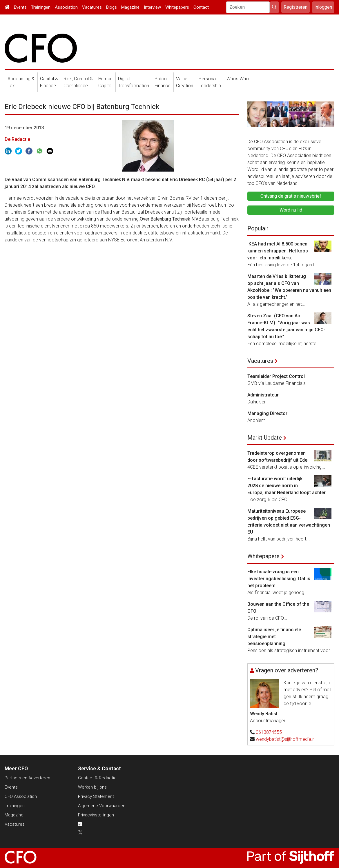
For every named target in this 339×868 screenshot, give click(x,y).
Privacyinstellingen (96, 815)
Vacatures (92, 7)
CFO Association (21, 796)
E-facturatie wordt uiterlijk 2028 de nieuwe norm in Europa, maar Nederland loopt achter (287, 486)
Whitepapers (177, 7)
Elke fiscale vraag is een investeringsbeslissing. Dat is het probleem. (279, 579)
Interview (152, 7)
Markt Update (265, 438)
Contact (201, 7)
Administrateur (263, 395)
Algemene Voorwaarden (102, 806)
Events (20, 7)
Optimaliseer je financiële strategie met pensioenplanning (274, 637)
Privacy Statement (96, 796)
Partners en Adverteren (27, 778)
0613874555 (269, 732)
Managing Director (267, 413)
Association (66, 7)
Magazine (130, 7)
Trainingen (41, 7)
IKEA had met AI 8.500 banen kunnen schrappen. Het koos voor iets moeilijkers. (278, 251)
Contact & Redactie (97, 778)
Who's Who (238, 79)
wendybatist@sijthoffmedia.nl (286, 739)
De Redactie (17, 139)
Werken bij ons (92, 787)
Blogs (112, 7)
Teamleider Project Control (276, 376)
